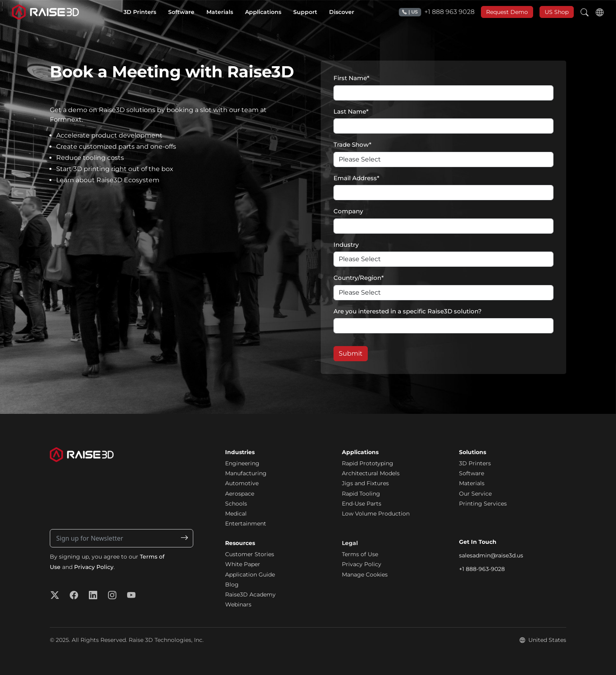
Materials (472, 483)
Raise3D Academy (250, 594)
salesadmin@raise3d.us (491, 555)
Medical (236, 514)
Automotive (242, 483)
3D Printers (475, 463)
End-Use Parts (362, 504)
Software (472, 473)
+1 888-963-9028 (482, 569)
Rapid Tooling (361, 494)
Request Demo (507, 12)
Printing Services (483, 504)
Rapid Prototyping (368, 463)
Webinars (238, 604)
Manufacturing (246, 473)
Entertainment (246, 523)
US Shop (557, 12)
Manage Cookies (365, 575)
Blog (232, 584)
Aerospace (240, 494)
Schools (236, 504)
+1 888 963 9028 (437, 12)
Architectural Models (371, 473)
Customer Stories (250, 554)
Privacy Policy (94, 567)
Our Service (475, 494)
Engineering (242, 463)
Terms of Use (360, 554)
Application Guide (250, 575)
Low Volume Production (376, 514)
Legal (350, 543)
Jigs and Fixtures (365, 483)
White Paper (243, 564)
